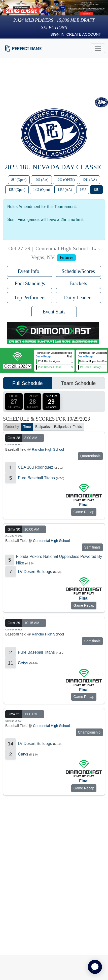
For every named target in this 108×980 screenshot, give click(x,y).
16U (83, 190)
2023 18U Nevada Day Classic (54, 167)
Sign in (57, 34)
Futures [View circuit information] (66, 258)
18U (96, 190)
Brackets (78, 283)
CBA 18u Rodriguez (36, 467)
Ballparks (43, 427)
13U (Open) (17, 190)
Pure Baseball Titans (36, 478)
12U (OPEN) (65, 180)
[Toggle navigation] (98, 48)
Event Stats (54, 312)
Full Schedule (28, 383)
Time (27, 427)
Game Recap (43, 357)
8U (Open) (19, 180)
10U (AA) (41, 180)
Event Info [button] (30, 271)
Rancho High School (48, 449)
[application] (95, 967)
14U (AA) (65, 190)
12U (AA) (89, 180)
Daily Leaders (78, 298)
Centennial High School (51, 541)
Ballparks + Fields (68, 427)
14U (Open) (41, 190)
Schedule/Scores (78, 271)
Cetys (23, 663)
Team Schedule (78, 383)
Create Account (84, 34)
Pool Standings (30, 283)
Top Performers (30, 298)
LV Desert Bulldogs (35, 572)
